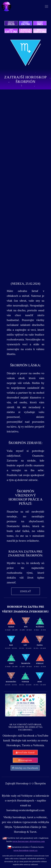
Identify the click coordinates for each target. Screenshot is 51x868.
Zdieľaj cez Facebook (25, 768)
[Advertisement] (26, 119)
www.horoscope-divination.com (29, 841)
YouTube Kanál (25, 752)
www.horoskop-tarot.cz (25, 850)
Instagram (25, 760)
